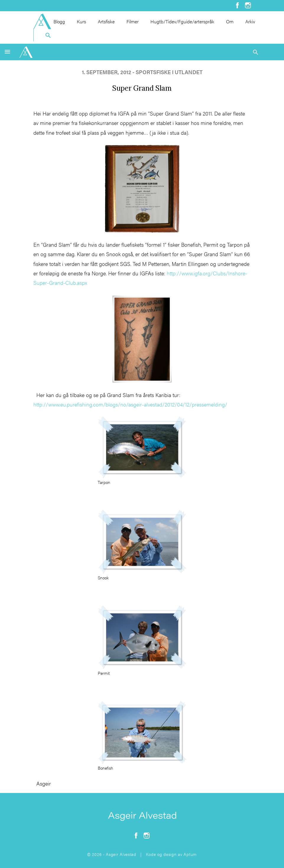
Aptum (190, 854)
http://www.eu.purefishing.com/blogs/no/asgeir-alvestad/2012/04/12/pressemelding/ (130, 404)
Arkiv (250, 21)
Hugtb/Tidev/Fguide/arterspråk (182, 21)
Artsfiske (106, 21)
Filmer (133, 21)
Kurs (81, 21)
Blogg (59, 21)
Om (230, 21)
